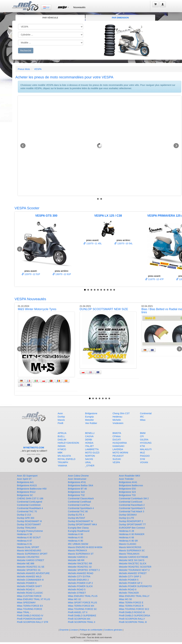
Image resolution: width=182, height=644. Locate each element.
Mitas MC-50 (125, 599)
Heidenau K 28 (126, 531)
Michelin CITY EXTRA (79, 577)
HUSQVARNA (120, 443)
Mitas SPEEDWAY (26, 603)
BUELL (61, 436)
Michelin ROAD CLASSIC (30, 593)
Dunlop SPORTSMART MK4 (82, 524)
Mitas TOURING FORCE (30, 609)
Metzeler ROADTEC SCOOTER (135, 567)
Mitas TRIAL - (24, 612)
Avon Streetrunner (77, 479)
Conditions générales (113, 630)
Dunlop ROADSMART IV (81, 521)
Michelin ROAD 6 (128, 590)
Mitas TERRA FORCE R (131, 606)
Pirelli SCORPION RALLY (132, 619)
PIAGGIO (145, 456)
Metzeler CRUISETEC (28, 557)
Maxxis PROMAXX (78, 550)
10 (114, 290)
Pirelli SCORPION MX (79, 619)
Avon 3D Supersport (27, 476)
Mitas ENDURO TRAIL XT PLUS (34, 599)
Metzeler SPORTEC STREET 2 (84, 570)
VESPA (38, 69)
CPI (142, 436)
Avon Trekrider (126, 479)
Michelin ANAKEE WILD (29, 577)
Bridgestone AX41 (128, 482)
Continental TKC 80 (78, 511)
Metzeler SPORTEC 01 (29, 570)
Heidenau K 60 (76, 534)
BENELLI (90, 433)
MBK (60, 453)
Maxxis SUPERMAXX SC (132, 550)
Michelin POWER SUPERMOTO (135, 586)
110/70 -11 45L (93, 243)
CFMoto (117, 436)
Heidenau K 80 (76, 541)
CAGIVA (89, 436)
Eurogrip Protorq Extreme (30, 531)
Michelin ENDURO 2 (78, 580)
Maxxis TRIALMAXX (129, 554)
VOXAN (144, 462)
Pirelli (61, 423)
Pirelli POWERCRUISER (30, 619)
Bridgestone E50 (127, 489)
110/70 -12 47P (155, 279)
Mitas (143, 420)
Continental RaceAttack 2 (132, 505)
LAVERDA (118, 449)
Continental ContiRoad (79, 502)
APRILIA (62, 433)
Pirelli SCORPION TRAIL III (133, 622)
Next (176, 146)
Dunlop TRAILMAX (27, 528)
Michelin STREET (77, 593)
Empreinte (64, 630)
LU (46, 7)
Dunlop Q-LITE (126, 518)
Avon (60, 413)
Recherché (26, 51)
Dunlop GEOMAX (128, 515)
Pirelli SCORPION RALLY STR (33, 622)
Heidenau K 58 (25, 534)
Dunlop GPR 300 (26, 518)
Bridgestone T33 (127, 495)
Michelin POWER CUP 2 (80, 583)
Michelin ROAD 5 (77, 590)
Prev (23, 146)
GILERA (144, 440)
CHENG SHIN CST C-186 (30, 498)
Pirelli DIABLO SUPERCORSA (134, 616)
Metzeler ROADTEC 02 (80, 567)
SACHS (89, 459)
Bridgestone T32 (76, 495)
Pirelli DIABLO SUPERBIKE (82, 616)
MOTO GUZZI (92, 453)
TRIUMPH (63, 462)
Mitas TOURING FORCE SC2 (134, 609)
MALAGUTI (146, 449)
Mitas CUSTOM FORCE (29, 596)
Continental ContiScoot (131, 502)
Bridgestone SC (25, 495)
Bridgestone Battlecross (131, 485)
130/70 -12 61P (62, 274)
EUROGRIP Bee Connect (132, 528)
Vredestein (118, 423)
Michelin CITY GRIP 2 (130, 577)
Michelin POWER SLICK (80, 586)
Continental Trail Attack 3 (131, 511)
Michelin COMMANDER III (30, 580)
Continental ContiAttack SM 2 (134, 498)
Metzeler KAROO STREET (31, 560)
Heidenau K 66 (126, 537)
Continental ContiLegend (30, 502)
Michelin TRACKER (129, 593)
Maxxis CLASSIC (128, 544)
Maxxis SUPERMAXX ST (81, 554)
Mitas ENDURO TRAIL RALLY (134, 596)
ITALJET (89, 446)
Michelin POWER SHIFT (29, 586)
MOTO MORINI (120, 453)
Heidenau (117, 417)
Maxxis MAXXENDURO (29, 550)
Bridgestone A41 (25, 482)
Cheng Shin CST (121, 413)
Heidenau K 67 (25, 541)
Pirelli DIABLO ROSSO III (132, 612)
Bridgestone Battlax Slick (81, 485)
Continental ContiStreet (29, 505)
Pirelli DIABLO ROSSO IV (30, 616)
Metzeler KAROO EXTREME (134, 557)
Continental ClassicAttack (81, 498)
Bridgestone (91, 413)
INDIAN (62, 446)
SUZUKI (117, 459)
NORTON (90, 456)
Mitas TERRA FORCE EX (30, 606)
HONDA (89, 443)
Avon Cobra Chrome (78, 476)
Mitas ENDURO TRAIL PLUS (83, 596)
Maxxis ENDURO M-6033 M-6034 (85, 547)
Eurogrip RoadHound (79, 531)
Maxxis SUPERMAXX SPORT (32, 554)
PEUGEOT (118, 456)
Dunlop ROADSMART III (30, 521)
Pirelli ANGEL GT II (78, 612)
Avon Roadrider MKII (129, 476)
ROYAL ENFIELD (67, 459)
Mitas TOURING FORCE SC (82, 609)
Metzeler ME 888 (26, 563)
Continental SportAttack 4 (81, 508)
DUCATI (117, 440)
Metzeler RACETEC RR (80, 563)
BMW (143, 433)
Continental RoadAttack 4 (30, 508)
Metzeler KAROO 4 (78, 557)
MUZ (142, 453)
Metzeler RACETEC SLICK (133, 563)
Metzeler (89, 420)
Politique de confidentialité (91, 630)
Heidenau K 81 (25, 544)
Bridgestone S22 (76, 492)
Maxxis (61, 420)
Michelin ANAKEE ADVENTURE (33, 573)
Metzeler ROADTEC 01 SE (31, 567)
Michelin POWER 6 (27, 583)
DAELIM (62, 440)
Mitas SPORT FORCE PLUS (82, 603)
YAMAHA (62, 466)
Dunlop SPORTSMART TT (132, 524)
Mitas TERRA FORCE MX (81, 606)
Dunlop (61, 417)
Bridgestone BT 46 (77, 489)
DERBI (89, 440)
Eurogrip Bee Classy (78, 528)
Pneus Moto (24, 69)
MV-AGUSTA (64, 456)
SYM (142, 459)
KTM (142, 446)
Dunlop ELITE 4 (76, 515)
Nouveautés (79, 7)
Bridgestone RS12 (26, 492)
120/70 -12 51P (31, 274)
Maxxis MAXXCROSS (130, 547)
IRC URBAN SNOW (78, 544)
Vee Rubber (91, 423)
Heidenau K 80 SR (128, 541)
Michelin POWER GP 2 (131, 583)
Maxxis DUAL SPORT (28, 547)
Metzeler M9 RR (76, 560)
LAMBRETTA (92, 449)
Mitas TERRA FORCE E (131, 603)
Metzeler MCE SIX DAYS (132, 560)
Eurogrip (89, 417)
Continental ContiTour (79, 505)
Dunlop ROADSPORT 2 (131, 521)
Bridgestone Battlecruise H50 (32, 489)
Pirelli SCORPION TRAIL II (82, 622)
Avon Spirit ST (24, 479)
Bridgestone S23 (127, 492)
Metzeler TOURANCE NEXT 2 (134, 570)
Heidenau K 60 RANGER (132, 534)
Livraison (74, 630)
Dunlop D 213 (24, 515)
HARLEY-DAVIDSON (68, 443)
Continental (146, 413)
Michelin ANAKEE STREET (133, 573)
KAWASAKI (118, 446)
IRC (142, 417)
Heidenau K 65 (76, 537)
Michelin (117, 420)
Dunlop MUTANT (77, 518)
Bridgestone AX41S (27, 485)
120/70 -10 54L (123, 243)
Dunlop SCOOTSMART (29, 524)
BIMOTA (117, 433)
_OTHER (90, 466)
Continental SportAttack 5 (132, 508)
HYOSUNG (146, 443)
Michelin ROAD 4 (26, 590)
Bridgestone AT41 (77, 482)
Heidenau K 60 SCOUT (29, 537)
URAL (88, 462)
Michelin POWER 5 (129, 580)
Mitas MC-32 (74, 599)
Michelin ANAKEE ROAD (81, 573)
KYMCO (62, 449)
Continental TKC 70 (27, 511)
